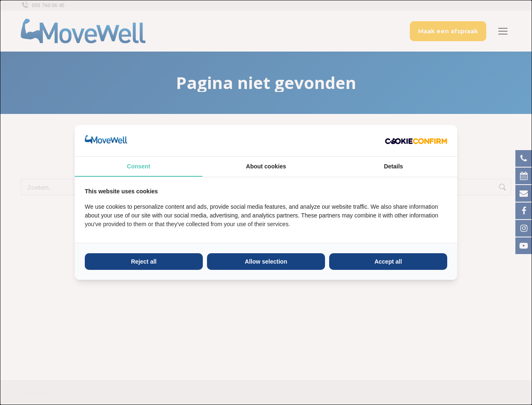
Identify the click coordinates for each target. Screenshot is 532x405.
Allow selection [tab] (266, 262)
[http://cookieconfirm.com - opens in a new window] (416, 141)
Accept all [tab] (388, 262)
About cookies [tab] (266, 166)
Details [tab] (394, 166)
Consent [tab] (138, 166)
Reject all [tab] (144, 262)
